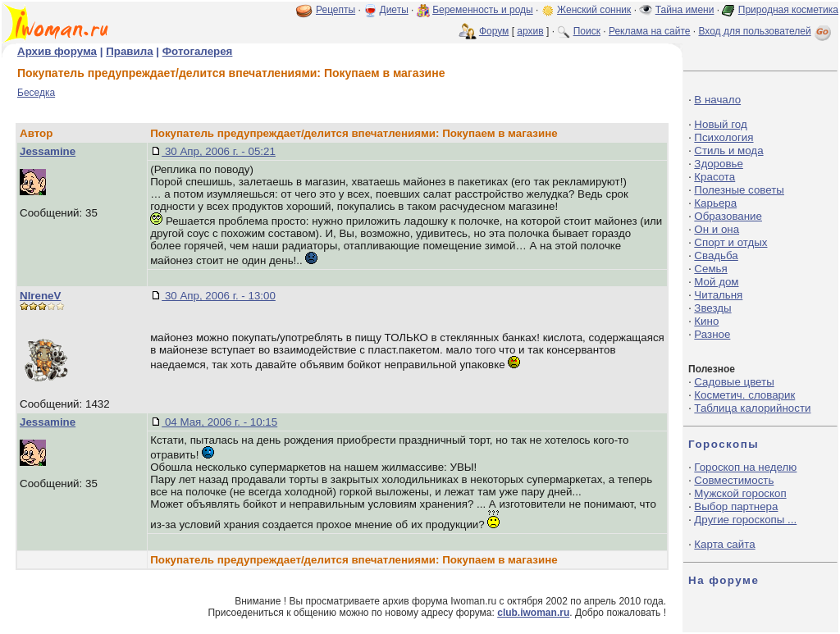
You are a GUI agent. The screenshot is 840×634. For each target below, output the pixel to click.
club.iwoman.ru (533, 613)
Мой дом (716, 282)
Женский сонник (594, 10)
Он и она (717, 229)
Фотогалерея (198, 51)
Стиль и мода (728, 151)
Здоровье (719, 164)
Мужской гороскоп (740, 493)
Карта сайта (724, 544)
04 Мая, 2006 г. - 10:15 (219, 422)
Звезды (712, 308)
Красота (714, 177)
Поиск (587, 31)
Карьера (715, 203)
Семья (710, 269)
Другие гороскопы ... (745, 520)
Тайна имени (685, 10)
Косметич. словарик (744, 395)
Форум (494, 31)
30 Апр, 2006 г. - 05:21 (219, 151)
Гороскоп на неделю (745, 467)
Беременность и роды (483, 10)
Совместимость (734, 480)
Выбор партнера (736, 506)
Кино (706, 321)
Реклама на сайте (650, 31)
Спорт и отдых (730, 242)
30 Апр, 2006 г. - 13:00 (219, 296)
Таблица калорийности (752, 408)
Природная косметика (788, 10)
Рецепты (336, 10)
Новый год (720, 124)
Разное (712, 334)
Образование (728, 216)
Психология (724, 137)
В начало (717, 100)
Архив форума (57, 51)
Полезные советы (739, 190)
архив (530, 31)
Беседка (36, 93)
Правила (129, 51)
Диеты (394, 10)
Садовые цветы (734, 382)
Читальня (718, 295)
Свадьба (716, 255)
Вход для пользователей (766, 31)
